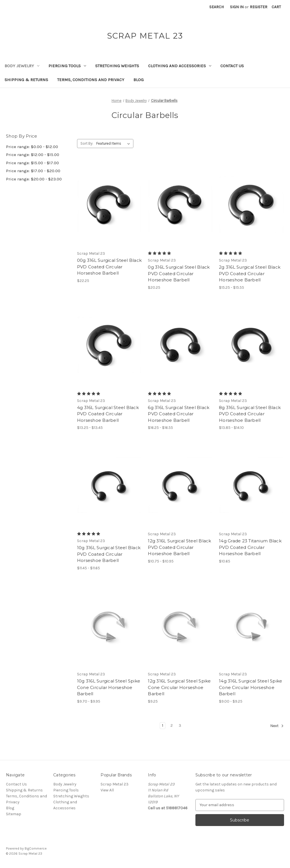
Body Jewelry (22, 66)
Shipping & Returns (26, 80)
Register (259, 7)
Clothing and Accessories (180, 66)
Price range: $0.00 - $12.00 (32, 147)
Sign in (237, 7)
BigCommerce (36, 848)
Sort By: (87, 143)
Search (217, 7)
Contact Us (232, 66)
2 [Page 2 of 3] (172, 725)
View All (107, 790)
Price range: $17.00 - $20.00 (33, 171)
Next (277, 726)
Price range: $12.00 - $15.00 (33, 155)
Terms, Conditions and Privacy (91, 80)
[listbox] (114, 144)
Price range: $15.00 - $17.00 (32, 163)
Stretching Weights (117, 66)
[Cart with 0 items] (276, 7)
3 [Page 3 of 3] (180, 725)
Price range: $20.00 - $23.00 (34, 179)
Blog (138, 80)
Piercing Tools (67, 66)
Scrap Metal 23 (115, 784)
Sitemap (14, 814)
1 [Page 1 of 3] (163, 725)
